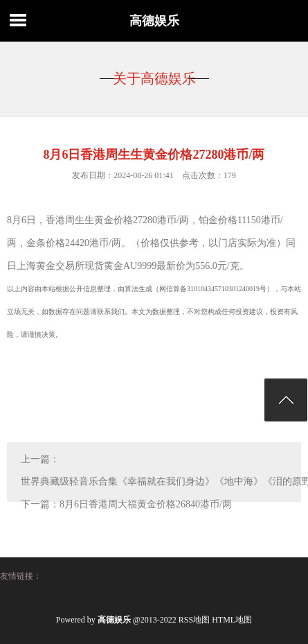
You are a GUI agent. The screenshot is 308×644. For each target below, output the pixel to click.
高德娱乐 (154, 21)
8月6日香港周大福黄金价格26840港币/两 (146, 504)
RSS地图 (194, 620)
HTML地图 (232, 620)
